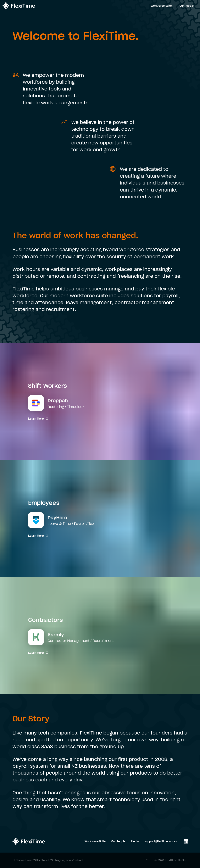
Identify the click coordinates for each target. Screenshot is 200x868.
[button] (150, 860)
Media (135, 841)
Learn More (38, 419)
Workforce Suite (161, 6)
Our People (187, 6)
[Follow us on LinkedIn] (185, 841)
